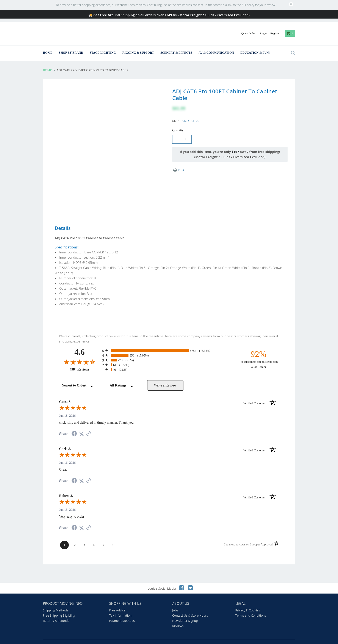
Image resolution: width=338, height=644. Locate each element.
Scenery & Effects (176, 53)
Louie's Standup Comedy (120, 638)
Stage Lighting (103, 53)
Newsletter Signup (185, 612)
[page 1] (64, 536)
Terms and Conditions (251, 607)
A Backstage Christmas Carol (161, 638)
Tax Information (120, 607)
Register (275, 33)
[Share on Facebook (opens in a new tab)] (74, 426)
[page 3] (84, 536)
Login (263, 33)
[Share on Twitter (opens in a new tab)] (81, 425)
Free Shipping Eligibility (59, 607)
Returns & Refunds (56, 612)
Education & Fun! (255, 53)
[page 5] (103, 536)
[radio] (169, 342)
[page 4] (94, 536)
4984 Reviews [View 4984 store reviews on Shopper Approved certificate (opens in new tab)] (85, 361)
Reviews (178, 617)
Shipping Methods (56, 602)
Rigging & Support (138, 53)
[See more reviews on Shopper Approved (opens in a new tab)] (89, 425)
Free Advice (117, 602)
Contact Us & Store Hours (190, 607)
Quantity (178, 130)
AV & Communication (216, 53)
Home (48, 53)
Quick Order (248, 33)
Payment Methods (122, 612)
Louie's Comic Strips (84, 638)
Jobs (175, 602)
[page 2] (75, 536)
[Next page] (113, 536)
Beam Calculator (54, 638)
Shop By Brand (71, 53)
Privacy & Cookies (248, 602)
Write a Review (165, 377)
